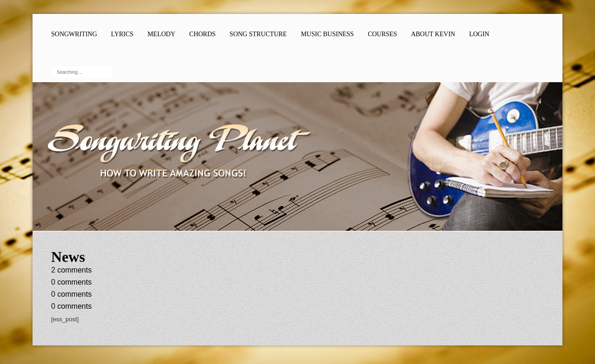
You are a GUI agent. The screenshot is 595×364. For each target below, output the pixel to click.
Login (479, 34)
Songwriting (74, 34)
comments (71, 270)
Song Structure (258, 34)
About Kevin (433, 34)
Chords (202, 34)
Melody (161, 34)
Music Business (327, 34)
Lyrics (122, 34)
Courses (382, 34)
